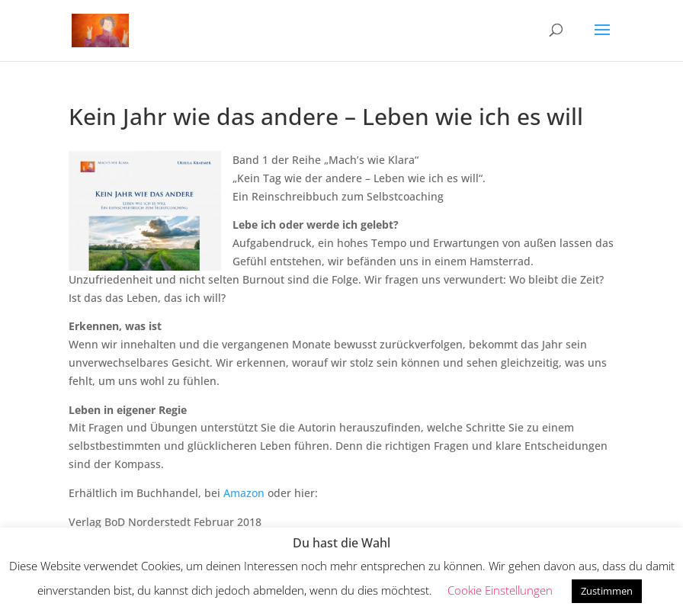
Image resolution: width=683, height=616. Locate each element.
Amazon (244, 493)
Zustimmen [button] (607, 591)
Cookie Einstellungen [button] (500, 590)
